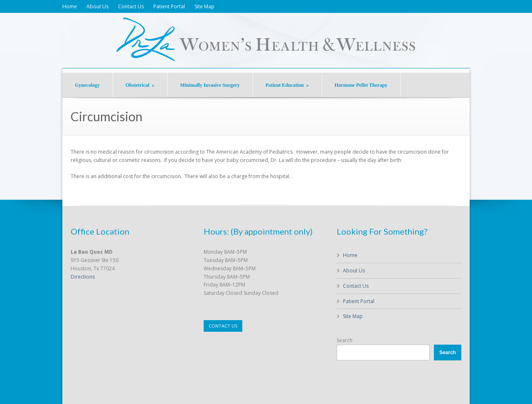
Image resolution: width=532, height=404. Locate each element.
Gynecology (87, 85)
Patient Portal (169, 6)
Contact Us (131, 6)
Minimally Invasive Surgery (210, 85)
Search (345, 340)
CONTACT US (223, 326)
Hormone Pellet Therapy (361, 85)
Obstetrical (140, 85)
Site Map (204, 6)
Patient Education (287, 85)
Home (70, 6)
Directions (83, 277)
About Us (97, 6)
